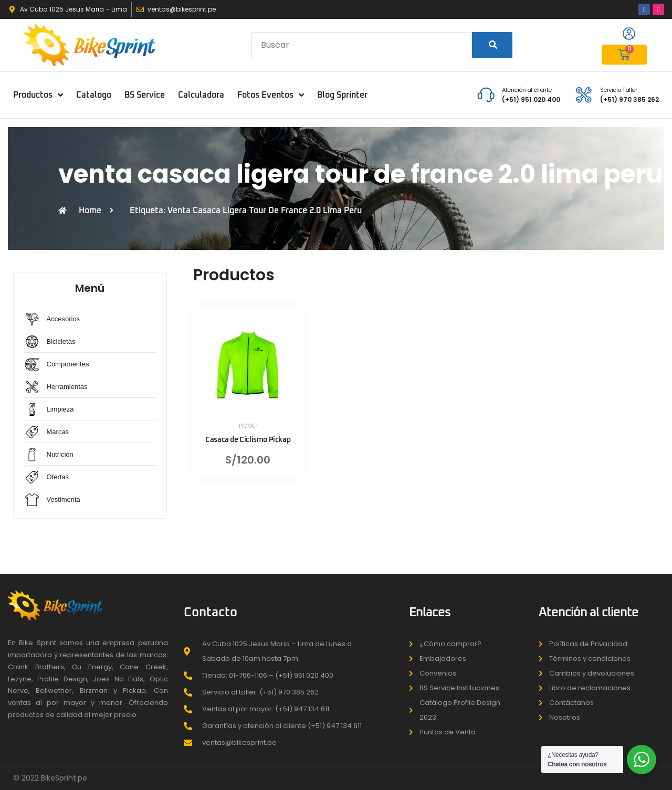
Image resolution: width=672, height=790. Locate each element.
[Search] (492, 45)
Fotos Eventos (271, 95)
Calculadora (201, 95)
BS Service (145, 95)
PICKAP (248, 426)
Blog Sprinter (342, 95)
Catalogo (94, 95)
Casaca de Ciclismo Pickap (248, 440)
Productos (38, 95)
